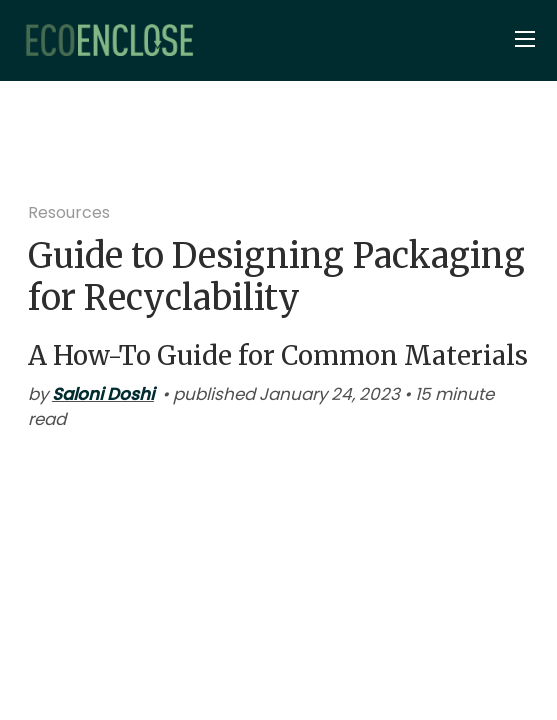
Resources (69, 212)
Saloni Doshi (103, 394)
